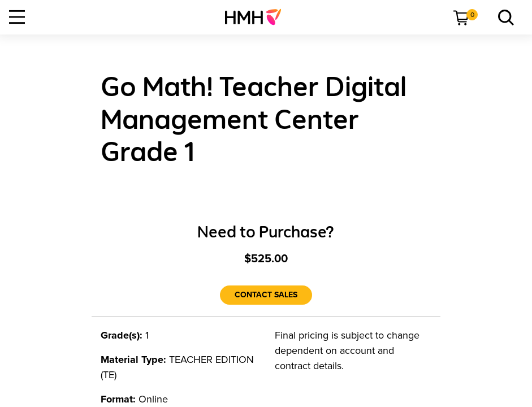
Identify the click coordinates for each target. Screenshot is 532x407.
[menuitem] (258, 17)
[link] (258, 17)
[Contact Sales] (266, 295)
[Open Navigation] (17, 17)
